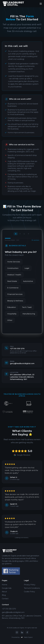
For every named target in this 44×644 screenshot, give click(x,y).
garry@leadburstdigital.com (13, 612)
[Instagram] (17, 632)
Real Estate (12, 283)
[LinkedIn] (22, 632)
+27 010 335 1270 (9, 609)
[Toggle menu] (41, 4)
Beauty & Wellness (15, 303)
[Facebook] (27, 632)
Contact (5, 599)
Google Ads (7, 588)
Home (5, 585)
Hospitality (12, 316)
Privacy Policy (30, 585)
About (4, 592)
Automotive (28, 283)
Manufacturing (29, 316)
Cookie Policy (29, 592)
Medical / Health (14, 277)
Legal (27, 270)
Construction (13, 270)
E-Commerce (13, 290)
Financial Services (15, 296)
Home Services (14, 264)
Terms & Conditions (32, 588)
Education (12, 309)
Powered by (22, 637)
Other (10, 322)
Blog (4, 595)
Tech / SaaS (27, 309)
